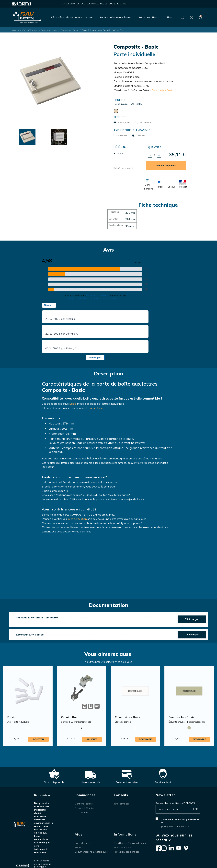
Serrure (120, 117)
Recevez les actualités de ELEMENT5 (175, 803)
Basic (73, 404)
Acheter (38, 739)
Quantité (155, 147)
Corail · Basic (96, 408)
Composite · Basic (162, 90)
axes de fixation (77, 519)
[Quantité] (155, 155)
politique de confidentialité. (176, 826)
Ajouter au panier (166, 165)
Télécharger (192, 619)
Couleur (120, 100)
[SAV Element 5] (27, 17)
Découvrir (146, 739)
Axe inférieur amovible (132, 130)
